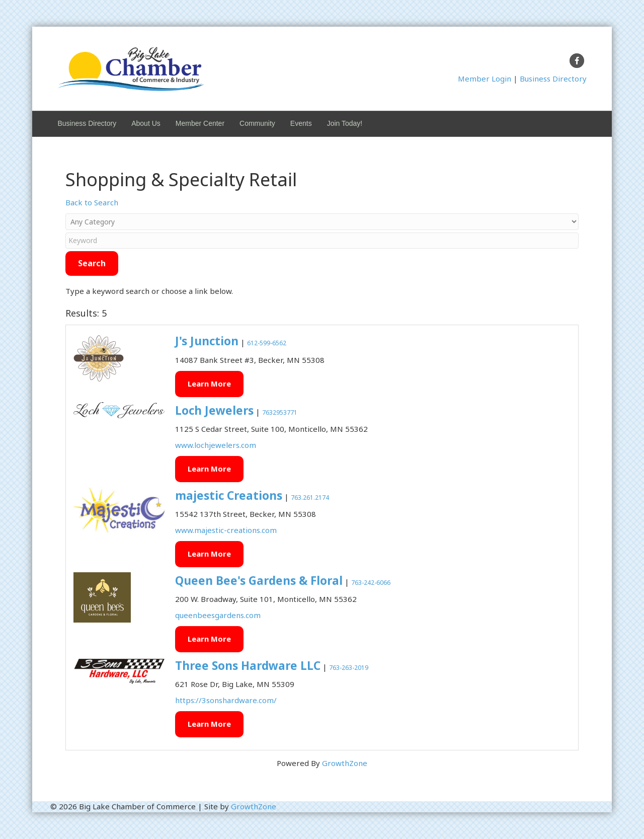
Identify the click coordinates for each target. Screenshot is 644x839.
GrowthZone (345, 763)
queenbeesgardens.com (218, 615)
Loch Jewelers (214, 410)
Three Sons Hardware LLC (248, 666)
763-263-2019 (349, 668)
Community (257, 123)
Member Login (485, 79)
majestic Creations (229, 495)
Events (301, 123)
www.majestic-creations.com (226, 530)
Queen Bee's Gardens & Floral (259, 581)
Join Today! (345, 123)
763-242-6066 (371, 583)
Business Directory (553, 79)
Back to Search (92, 202)
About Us (146, 123)
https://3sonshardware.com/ (226, 700)
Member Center (200, 123)
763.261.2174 (310, 498)
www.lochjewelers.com (216, 445)
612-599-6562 (267, 343)
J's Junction (207, 341)
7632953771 (280, 412)
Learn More (209, 384)
